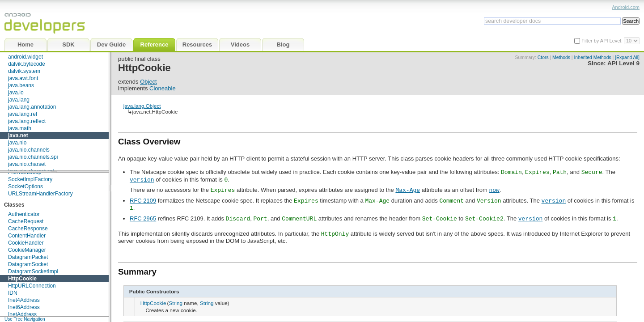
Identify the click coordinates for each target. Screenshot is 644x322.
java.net (18, 136)
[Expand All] (627, 57)
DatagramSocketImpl (33, 271)
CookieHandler (26, 243)
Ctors (543, 57)
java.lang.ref (23, 114)
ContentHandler (27, 236)
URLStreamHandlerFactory (40, 194)
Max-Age (408, 190)
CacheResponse (28, 229)
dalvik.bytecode (27, 64)
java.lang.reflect (27, 121)
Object (148, 82)
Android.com (626, 7)
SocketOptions (25, 186)
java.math (20, 128)
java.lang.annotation (32, 107)
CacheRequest (26, 221)
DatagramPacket (28, 257)
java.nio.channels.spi (33, 157)
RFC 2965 (143, 218)
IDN (13, 293)
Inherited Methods (592, 57)
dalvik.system (24, 71)
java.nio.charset (27, 164)
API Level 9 (623, 63)
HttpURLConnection (32, 286)
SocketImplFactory (30, 179)
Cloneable (163, 88)
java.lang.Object (142, 106)
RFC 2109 (143, 201)
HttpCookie (22, 279)
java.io (16, 93)
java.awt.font (23, 78)
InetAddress (22, 314)
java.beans (21, 85)
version (142, 179)
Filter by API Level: (603, 41)
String (176, 303)
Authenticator (24, 214)
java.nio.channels (29, 150)
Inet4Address (24, 300)
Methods (561, 57)
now (494, 190)
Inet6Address (24, 307)
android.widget (25, 57)
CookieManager (27, 250)
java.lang (19, 100)
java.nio (17, 143)
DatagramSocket (28, 264)
